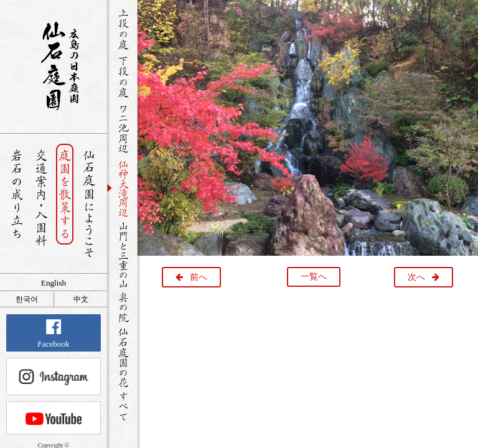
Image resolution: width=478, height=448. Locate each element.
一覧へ (314, 277)
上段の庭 (122, 29)
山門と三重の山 (122, 254)
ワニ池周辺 (122, 128)
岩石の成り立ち (16, 204)
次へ (416, 277)
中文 (81, 299)
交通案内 (41, 204)
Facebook (53, 334)
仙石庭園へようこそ (89, 204)
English (54, 283)
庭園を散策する (65, 204)
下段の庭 (122, 77)
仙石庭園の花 (122, 357)
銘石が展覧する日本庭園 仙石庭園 (54, 66)
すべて (122, 406)
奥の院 (122, 307)
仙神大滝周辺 (122, 188)
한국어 (27, 299)
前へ (199, 277)
